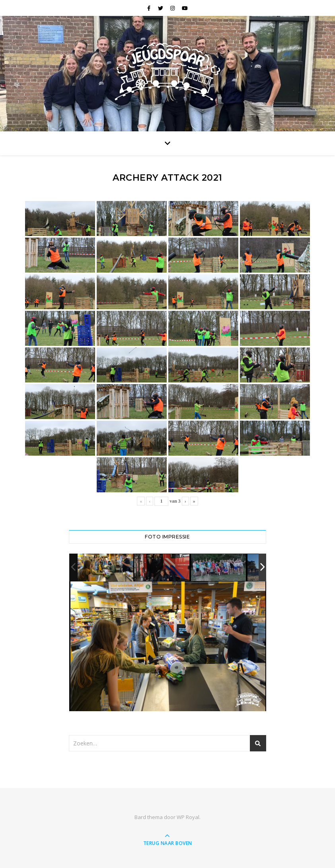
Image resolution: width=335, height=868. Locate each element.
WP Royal (188, 817)
